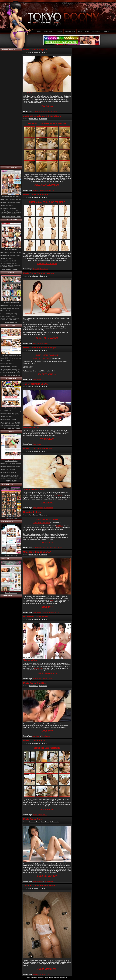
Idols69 (52, 600)
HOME (39, 31)
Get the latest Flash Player (41, 358)
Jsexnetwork (58, 496)
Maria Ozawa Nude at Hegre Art (39, 273)
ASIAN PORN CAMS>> (47, 338)
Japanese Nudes (38, 508)
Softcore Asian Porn (11, 556)
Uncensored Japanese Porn (51, 612)
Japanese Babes (34, 822)
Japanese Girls (37, 548)
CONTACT (107, 31)
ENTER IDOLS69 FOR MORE (47, 748)
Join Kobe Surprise (11, 408)
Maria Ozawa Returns (34, 741)
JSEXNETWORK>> (47, 673)
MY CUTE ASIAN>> (47, 374)
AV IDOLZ (59, 526)
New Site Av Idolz (32, 512)
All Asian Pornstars (11, 518)
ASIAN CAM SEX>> (47, 264)
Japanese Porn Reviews (11, 302)
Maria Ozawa (33, 52)
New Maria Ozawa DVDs (36, 617)
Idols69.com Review (11, 461)
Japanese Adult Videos (40, 112)
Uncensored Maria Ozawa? (37, 552)
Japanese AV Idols (39, 190)
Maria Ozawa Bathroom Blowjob (40, 348)
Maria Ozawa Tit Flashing (36, 195)
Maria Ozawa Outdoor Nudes (38, 449)
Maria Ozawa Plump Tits (36, 50)
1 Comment (43, 888)
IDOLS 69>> (47, 106)
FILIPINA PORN (70, 31)
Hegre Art (36, 269)
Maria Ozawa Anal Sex (35, 683)
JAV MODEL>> (47, 439)
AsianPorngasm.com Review (11, 197)
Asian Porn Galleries (11, 593)
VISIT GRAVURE (11, 322)
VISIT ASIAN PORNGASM (11, 217)
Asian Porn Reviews (11, 249)
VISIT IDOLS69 (11, 481)
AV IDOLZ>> (47, 542)
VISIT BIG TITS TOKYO (11, 375)
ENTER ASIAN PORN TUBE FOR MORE (47, 202)
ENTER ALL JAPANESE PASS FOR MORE (47, 124)
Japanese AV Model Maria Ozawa (40, 886)
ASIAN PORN (48, 31)
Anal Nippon (36, 736)
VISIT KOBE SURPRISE (11, 428)
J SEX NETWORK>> (47, 876)
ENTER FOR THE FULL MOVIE (47, 355)
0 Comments (43, 52)
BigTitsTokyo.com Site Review (11, 355)
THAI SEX (59, 31)
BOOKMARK (96, 31)
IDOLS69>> (47, 809)
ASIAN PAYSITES (84, 31)
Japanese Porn (48, 548)
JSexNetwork (38, 668)
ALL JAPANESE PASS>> (47, 185)
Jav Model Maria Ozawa (35, 384)
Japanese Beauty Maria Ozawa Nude (42, 116)
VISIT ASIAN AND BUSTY (11, 270)
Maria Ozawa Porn (33, 819)
